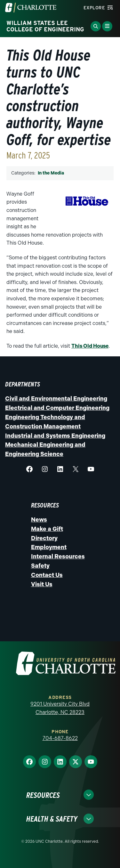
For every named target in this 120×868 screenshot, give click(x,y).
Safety (40, 566)
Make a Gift (47, 529)
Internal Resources (58, 556)
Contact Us (47, 575)
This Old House (90, 346)
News (39, 520)
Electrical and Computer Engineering (57, 408)
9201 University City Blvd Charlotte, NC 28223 (60, 708)
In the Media (51, 173)
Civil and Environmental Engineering (56, 399)
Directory (44, 538)
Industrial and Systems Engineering (55, 436)
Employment (49, 547)
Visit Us (42, 584)
